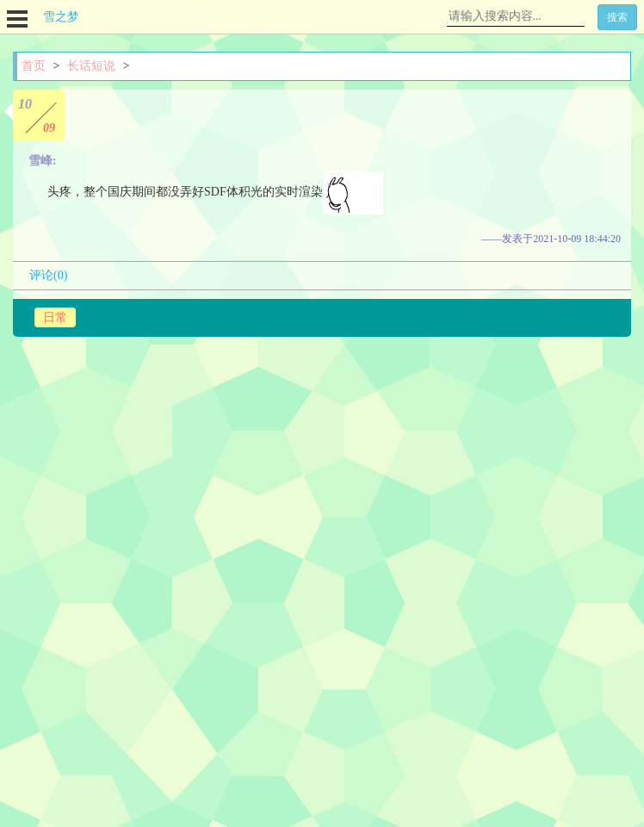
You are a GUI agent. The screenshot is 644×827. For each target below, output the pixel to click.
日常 (55, 317)
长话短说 (91, 66)
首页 (34, 66)
